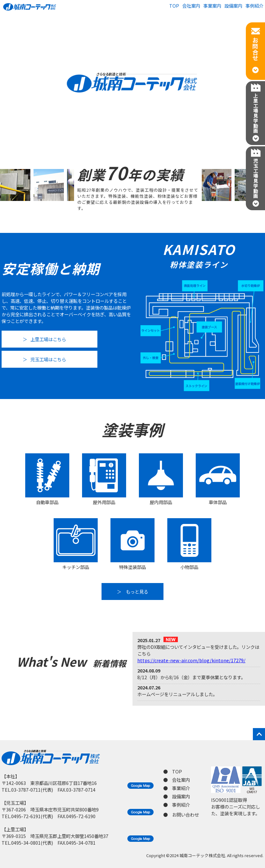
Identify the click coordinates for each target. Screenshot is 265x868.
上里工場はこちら (48, 339)
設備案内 (233, 6)
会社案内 (191, 6)
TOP (174, 6)
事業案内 (212, 6)
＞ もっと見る (132, 591)
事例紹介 (254, 6)
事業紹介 (181, 788)
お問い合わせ (185, 814)
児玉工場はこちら (48, 359)
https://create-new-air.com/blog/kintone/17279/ (191, 660)
